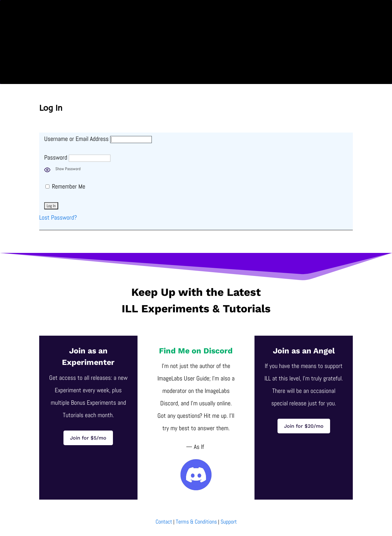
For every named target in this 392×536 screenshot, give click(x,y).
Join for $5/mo (88, 438)
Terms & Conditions (196, 522)
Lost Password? (58, 217)
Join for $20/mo (304, 426)
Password (56, 157)
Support (229, 522)
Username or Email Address (76, 139)
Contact (164, 522)
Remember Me (65, 186)
